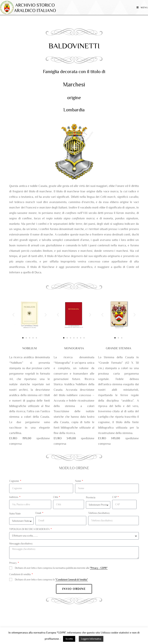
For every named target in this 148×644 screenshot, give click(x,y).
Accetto (69, 639)
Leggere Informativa (91, 639)
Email (39, 513)
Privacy (13, 563)
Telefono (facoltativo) (99, 513)
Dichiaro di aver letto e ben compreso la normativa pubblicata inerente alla (61, 568)
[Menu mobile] (142, 7)
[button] (13, 315)
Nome (78, 481)
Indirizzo (14, 497)
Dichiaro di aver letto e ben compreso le (51, 580)
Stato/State (15, 514)
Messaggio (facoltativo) (21, 544)
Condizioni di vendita (20, 574)
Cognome (14, 481)
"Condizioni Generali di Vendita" (72, 580)
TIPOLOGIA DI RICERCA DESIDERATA (30, 529)
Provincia (91, 497)
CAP (115, 497)
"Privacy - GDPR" (99, 568)
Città (56, 497)
